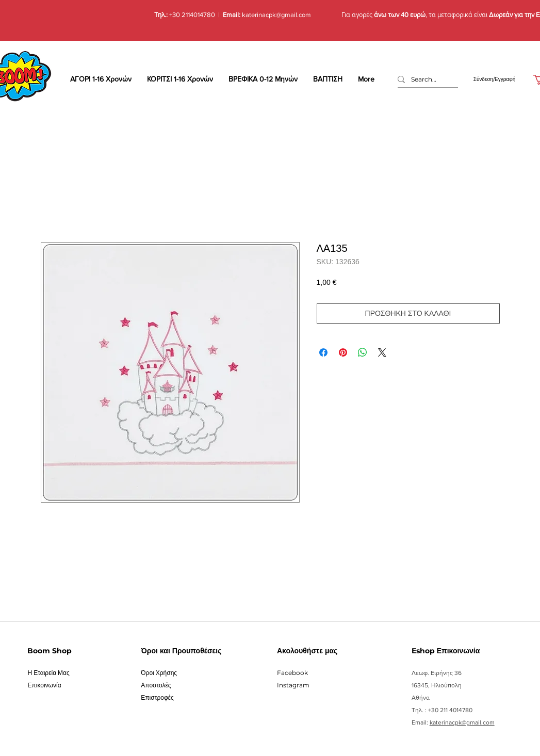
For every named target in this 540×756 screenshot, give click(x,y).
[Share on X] (382, 352)
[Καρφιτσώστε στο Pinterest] (343, 352)
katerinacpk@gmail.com (276, 15)
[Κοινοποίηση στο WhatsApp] (363, 352)
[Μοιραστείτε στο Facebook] (323, 352)
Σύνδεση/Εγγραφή (495, 79)
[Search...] (424, 80)
